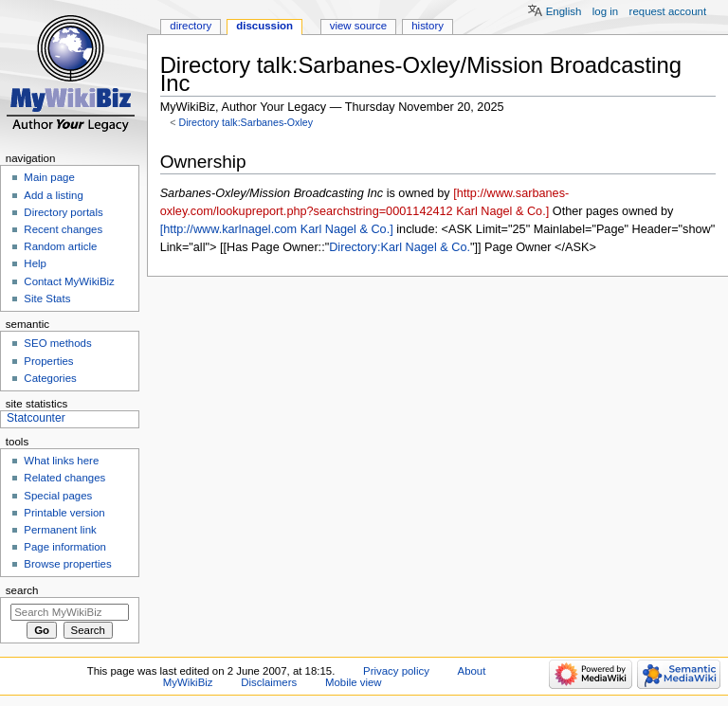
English (564, 11)
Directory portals (63, 212)
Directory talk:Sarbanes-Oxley (246, 122)
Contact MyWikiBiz (69, 281)
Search (22, 590)
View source (358, 26)
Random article (60, 246)
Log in (605, 11)
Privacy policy (396, 671)
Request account (668, 11)
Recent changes (63, 229)
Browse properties (67, 564)
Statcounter (36, 418)
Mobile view (354, 682)
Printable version (64, 513)
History (428, 26)
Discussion (264, 26)
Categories (50, 378)
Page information (65, 547)
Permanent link (60, 530)
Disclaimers (269, 682)
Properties (48, 361)
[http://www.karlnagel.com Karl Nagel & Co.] (277, 229)
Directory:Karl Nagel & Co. (400, 247)
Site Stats (47, 299)
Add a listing (53, 195)
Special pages (58, 496)
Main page (49, 177)
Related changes (64, 478)
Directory (191, 26)
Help (35, 263)
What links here (61, 461)
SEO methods (57, 343)
